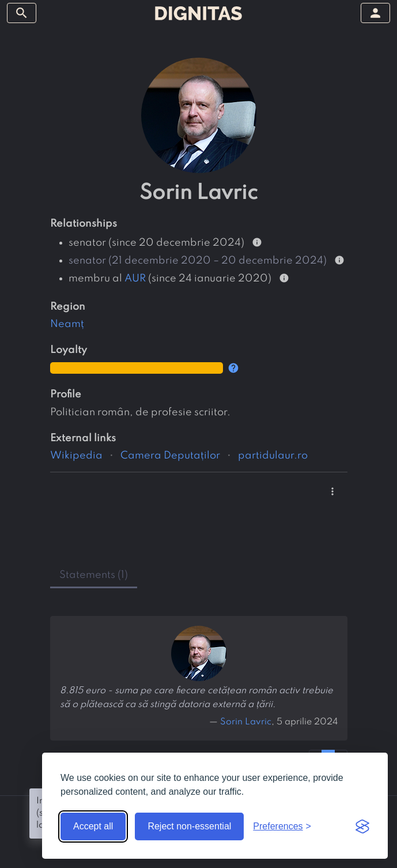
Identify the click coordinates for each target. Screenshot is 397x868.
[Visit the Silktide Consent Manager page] (362, 826)
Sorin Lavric (246, 722)
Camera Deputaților (170, 456)
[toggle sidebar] (22, 13)
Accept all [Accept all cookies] (93, 826)
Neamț (67, 324)
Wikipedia (76, 456)
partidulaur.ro (273, 456)
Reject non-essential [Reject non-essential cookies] (189, 826)
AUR (135, 279)
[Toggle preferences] (282, 826)
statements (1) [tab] (94, 575)
